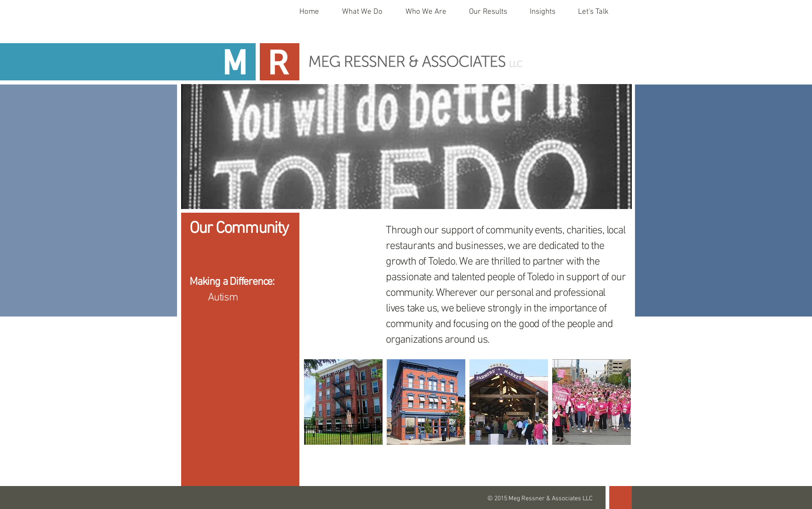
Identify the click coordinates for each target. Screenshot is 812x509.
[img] (343, 402)
